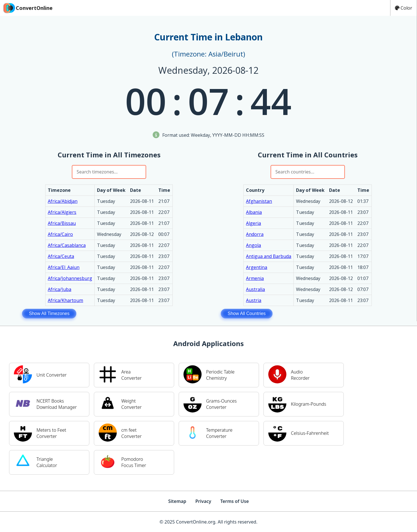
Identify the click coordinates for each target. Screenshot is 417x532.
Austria (254, 300)
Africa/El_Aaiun (64, 267)
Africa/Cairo (60, 234)
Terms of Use (235, 501)
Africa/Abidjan (63, 201)
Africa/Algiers (62, 212)
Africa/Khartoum (65, 300)
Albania (254, 212)
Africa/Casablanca (67, 245)
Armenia (255, 278)
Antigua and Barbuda (269, 256)
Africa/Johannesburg (70, 278)
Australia (255, 289)
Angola (253, 245)
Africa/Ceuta (61, 256)
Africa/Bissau (62, 223)
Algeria (253, 223)
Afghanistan (259, 201)
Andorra (255, 234)
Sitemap (177, 501)
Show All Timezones (49, 313)
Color (404, 8)
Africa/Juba (60, 289)
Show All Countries (247, 313)
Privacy (203, 501)
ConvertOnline (27, 8)
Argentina (257, 267)
